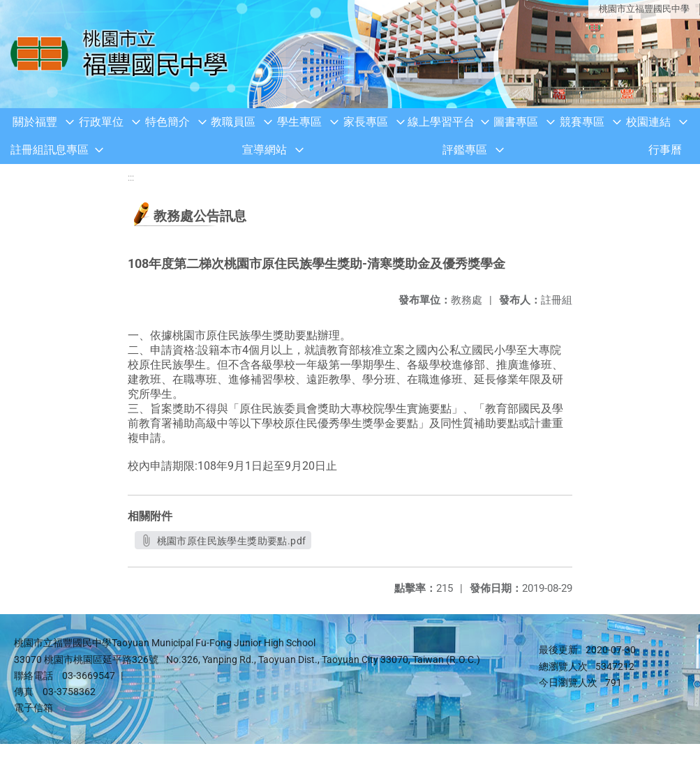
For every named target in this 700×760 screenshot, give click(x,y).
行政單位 (101, 122)
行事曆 (665, 150)
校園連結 (648, 122)
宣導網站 (265, 150)
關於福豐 (35, 122)
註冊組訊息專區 (50, 150)
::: (131, 178)
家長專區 (366, 122)
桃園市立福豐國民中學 (644, 9)
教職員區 (233, 122)
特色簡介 (167, 122)
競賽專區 (582, 122)
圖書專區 (516, 122)
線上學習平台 (441, 122)
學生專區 (299, 122)
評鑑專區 (465, 150)
